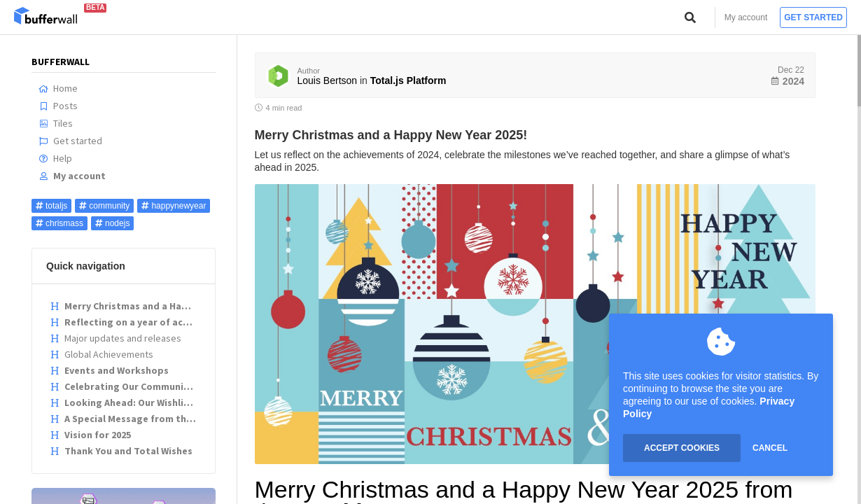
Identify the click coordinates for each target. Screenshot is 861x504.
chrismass (59, 223)
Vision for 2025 (90, 435)
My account (746, 17)
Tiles (56, 123)
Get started (813, 17)
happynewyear (174, 206)
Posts (58, 106)
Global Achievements (101, 354)
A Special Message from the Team (125, 419)
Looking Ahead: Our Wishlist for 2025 (125, 402)
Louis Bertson (328, 80)
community (104, 206)
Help (55, 158)
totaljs (51, 206)
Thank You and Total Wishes (121, 451)
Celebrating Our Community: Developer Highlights (125, 386)
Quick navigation (86, 266)
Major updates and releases (115, 338)
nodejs (112, 223)
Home (58, 88)
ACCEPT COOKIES (682, 448)
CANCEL (770, 448)
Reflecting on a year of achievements (125, 322)
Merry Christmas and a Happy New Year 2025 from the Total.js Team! (125, 306)
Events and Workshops (109, 370)
